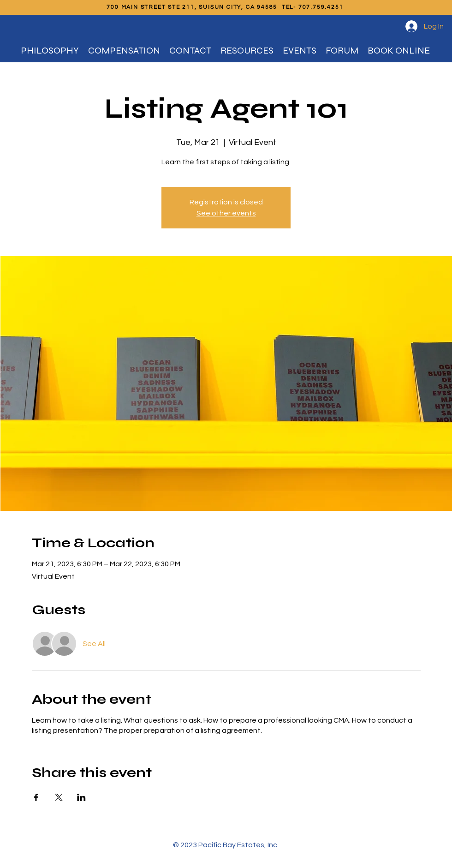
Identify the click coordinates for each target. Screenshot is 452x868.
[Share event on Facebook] (36, 797)
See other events (226, 213)
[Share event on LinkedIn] (81, 797)
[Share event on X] (59, 797)
